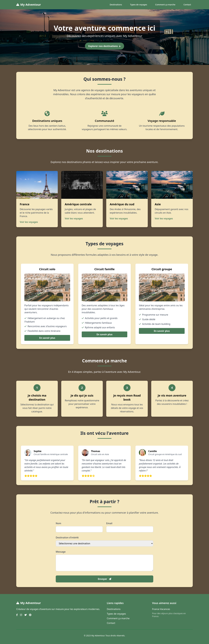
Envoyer (105, 579)
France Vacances (161, 609)
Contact (187, 5)
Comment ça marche (165, 5)
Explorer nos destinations (105, 46)
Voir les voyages (29, 222)
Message (61, 552)
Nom (58, 523)
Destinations (116, 5)
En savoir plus (47, 338)
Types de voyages (139, 5)
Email (109, 523)
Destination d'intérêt (67, 538)
